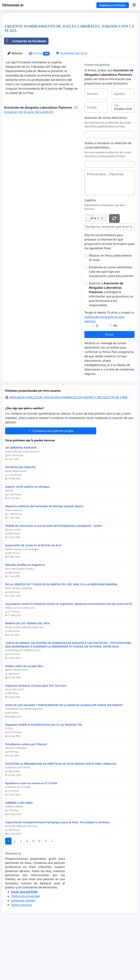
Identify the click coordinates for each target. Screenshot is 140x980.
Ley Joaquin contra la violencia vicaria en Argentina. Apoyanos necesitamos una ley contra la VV (69, 655)
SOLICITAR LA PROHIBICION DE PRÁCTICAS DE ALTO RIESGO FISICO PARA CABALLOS (61, 815)
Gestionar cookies (23, 952)
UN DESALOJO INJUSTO (20, 518)
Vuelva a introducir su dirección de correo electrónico (108, 196)
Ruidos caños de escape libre (24, 717)
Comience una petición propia (51, 482)
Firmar (110, 386)
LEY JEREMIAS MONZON (21, 499)
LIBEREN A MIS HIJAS (19, 854)
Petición (15, 104)
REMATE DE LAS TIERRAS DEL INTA (28, 674)
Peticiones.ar (13, 5)
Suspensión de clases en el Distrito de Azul (33, 596)
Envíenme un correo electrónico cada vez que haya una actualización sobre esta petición (111, 323)
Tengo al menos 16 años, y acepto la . (109, 368)
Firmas (39, 104)
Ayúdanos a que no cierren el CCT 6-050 (31, 834)
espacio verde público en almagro (27, 538)
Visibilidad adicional (71, 104)
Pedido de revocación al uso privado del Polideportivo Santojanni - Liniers (54, 577)
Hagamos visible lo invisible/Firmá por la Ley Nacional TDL (44, 776)
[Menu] (134, 5)
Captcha (90, 251)
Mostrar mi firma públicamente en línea (110, 309)
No (115, 377)
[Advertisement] (70, 45)
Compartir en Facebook (25, 92)
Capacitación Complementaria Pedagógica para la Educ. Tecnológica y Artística (57, 873)
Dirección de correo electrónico (106, 169)
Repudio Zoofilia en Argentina (25, 616)
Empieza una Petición (113, 5)
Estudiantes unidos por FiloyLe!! (26, 795)
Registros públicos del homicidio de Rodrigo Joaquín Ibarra (44, 557)
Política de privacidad (26, 947)
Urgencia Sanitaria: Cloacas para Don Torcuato (36, 737)
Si (97, 377)
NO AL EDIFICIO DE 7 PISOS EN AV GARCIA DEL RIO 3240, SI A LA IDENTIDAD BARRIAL (61, 635)
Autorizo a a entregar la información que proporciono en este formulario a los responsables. (111, 345)
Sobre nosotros (21, 956)
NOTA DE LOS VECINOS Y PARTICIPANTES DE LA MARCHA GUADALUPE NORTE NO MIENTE (64, 756)
